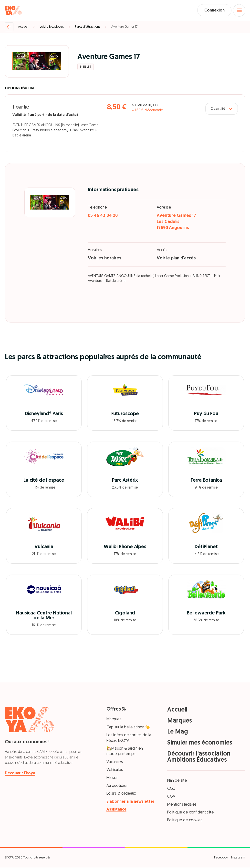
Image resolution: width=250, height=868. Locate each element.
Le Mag (178, 732)
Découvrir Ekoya (20, 774)
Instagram (238, 858)
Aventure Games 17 (124, 27)
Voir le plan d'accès (176, 259)
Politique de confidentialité (191, 813)
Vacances (115, 762)
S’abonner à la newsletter (130, 802)
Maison (112, 778)
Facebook (221, 858)
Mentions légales (182, 805)
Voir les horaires (105, 259)
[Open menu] (239, 11)
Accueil (23, 27)
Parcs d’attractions (88, 27)
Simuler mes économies (200, 743)
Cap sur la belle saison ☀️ (128, 728)
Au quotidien (117, 786)
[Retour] (9, 27)
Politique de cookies (185, 821)
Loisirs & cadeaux (52, 27)
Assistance (116, 810)
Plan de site (177, 781)
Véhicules (115, 770)
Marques (114, 720)
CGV (171, 797)
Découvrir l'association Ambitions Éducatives (199, 757)
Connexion (214, 11)
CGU (171, 789)
